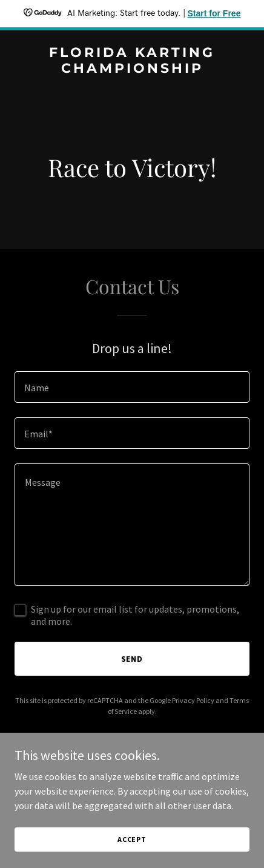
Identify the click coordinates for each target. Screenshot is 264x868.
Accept (132, 839)
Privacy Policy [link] (193, 700)
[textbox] (132, 387)
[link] (132, 69)
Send (132, 659)
